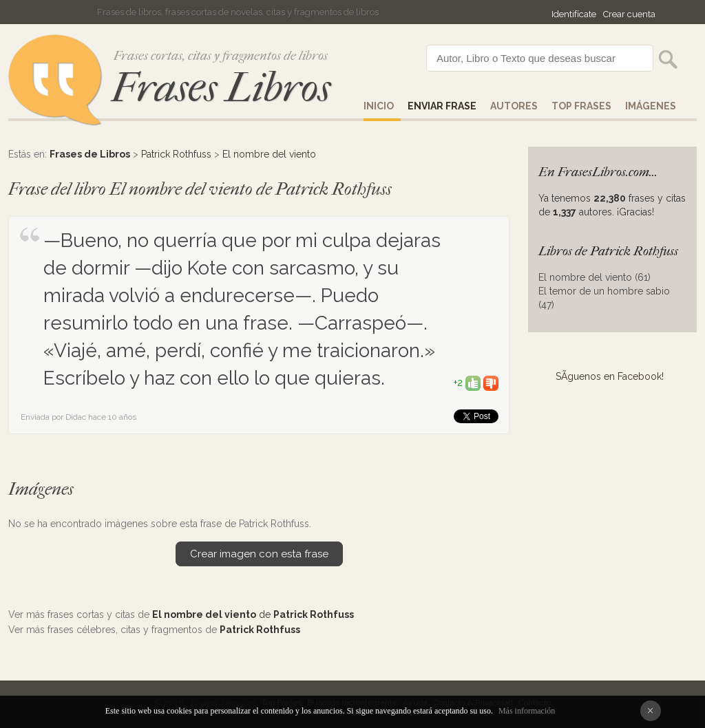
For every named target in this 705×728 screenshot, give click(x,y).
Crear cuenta (629, 14)
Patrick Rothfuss (176, 154)
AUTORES (514, 106)
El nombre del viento (269, 154)
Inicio (379, 106)
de (253, 614)
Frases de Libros (90, 154)
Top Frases (581, 106)
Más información (527, 711)
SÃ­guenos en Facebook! (610, 376)
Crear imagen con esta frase (259, 554)
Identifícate (574, 14)
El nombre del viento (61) (594, 277)
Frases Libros (221, 88)
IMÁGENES (651, 106)
